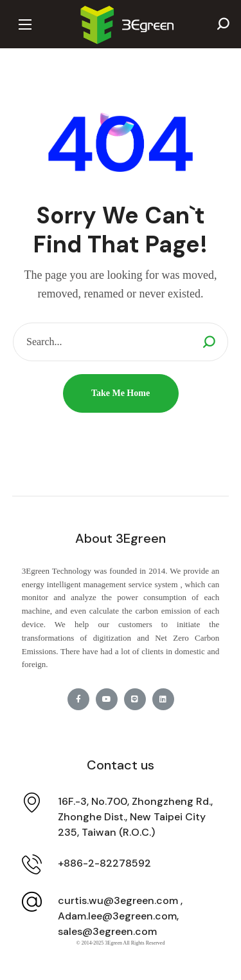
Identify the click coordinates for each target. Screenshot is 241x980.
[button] (223, 24)
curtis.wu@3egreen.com (118, 900)
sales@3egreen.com (107, 931)
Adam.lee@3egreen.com (117, 916)
